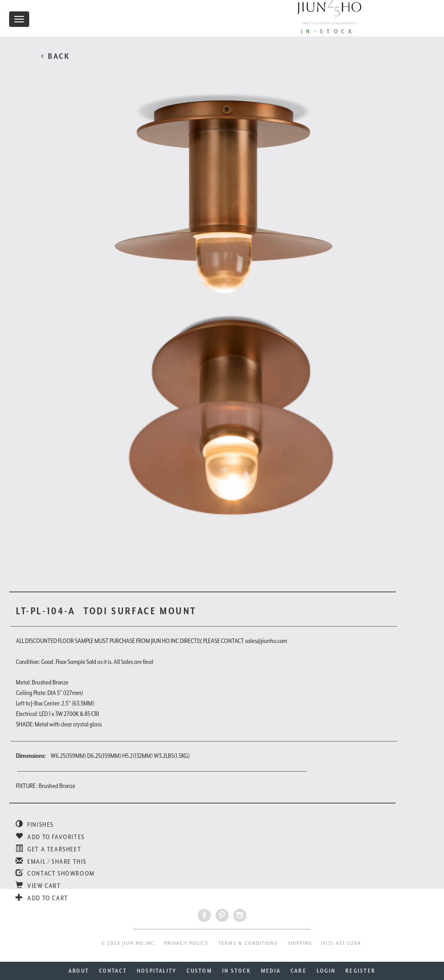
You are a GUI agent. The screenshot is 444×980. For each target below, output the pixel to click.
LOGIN (326, 971)
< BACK (55, 56)
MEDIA (271, 971)
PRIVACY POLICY (186, 943)
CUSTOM (199, 971)
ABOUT (79, 971)
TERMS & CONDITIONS (248, 943)
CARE (299, 971)
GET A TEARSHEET (48, 849)
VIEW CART (38, 886)
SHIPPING (300, 943)
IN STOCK (237, 971)
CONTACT (113, 971)
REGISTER (360, 971)
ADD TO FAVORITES (50, 837)
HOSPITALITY (157, 971)
